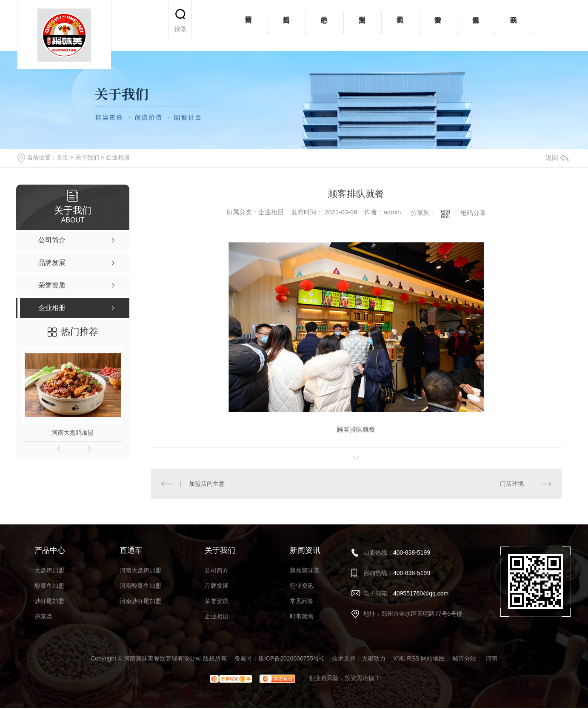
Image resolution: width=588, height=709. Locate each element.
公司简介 (217, 570)
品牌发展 (217, 586)
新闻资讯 (476, 26)
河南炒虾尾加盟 (140, 601)
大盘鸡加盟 (49, 570)
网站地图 (433, 658)
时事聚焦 (302, 616)
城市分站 (464, 658)
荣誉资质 (438, 26)
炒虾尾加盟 (49, 601)
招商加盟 (287, 26)
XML (399, 658)
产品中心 (324, 26)
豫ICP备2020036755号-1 (291, 658)
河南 (491, 658)
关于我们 (400, 26)
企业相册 (118, 157)
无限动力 (374, 658)
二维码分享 (470, 213)
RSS (413, 658)
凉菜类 (43, 616)
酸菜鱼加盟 (49, 586)
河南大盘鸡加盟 (73, 433)
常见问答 (302, 601)
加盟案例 (362, 26)
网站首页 (249, 26)
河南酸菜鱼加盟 (140, 586)
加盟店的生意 (207, 484)
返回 (557, 158)
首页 (63, 157)
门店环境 (512, 484)
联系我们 (514, 26)
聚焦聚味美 (305, 570)
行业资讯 (302, 586)
